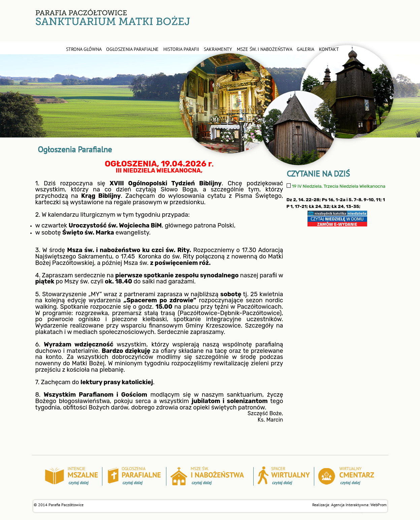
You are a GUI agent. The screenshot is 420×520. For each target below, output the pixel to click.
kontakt (329, 49)
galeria (305, 49)
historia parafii (181, 49)
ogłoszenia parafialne (132, 49)
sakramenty (218, 49)
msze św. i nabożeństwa (265, 49)
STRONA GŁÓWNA (84, 49)
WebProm (379, 505)
